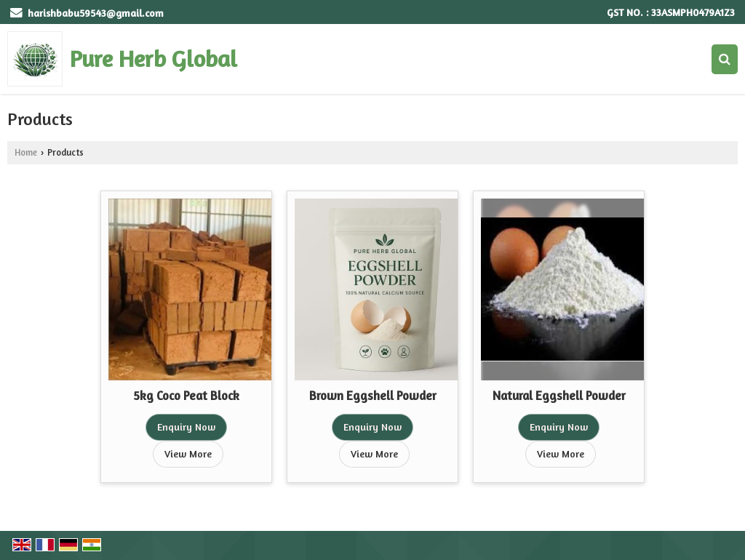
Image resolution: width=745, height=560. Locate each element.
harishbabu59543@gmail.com (96, 13)
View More (188, 453)
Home (26, 152)
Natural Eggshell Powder (559, 396)
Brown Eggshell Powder (373, 396)
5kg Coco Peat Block (186, 396)
